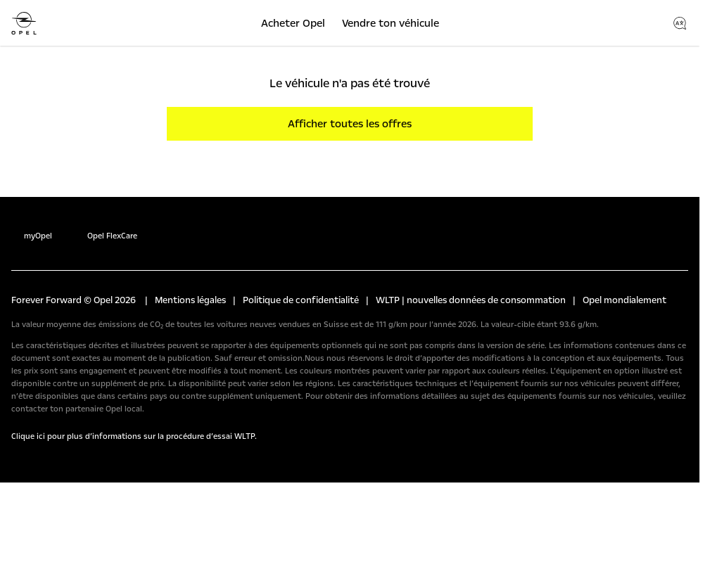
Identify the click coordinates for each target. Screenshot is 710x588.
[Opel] (24, 23)
